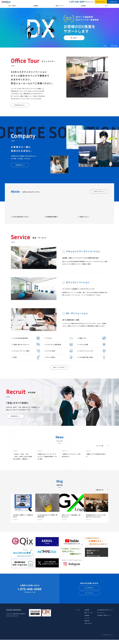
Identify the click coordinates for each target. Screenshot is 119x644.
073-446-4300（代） (14, 620)
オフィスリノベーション (78, 284)
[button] (105, 46)
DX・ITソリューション (77, 315)
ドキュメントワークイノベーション (83, 253)
